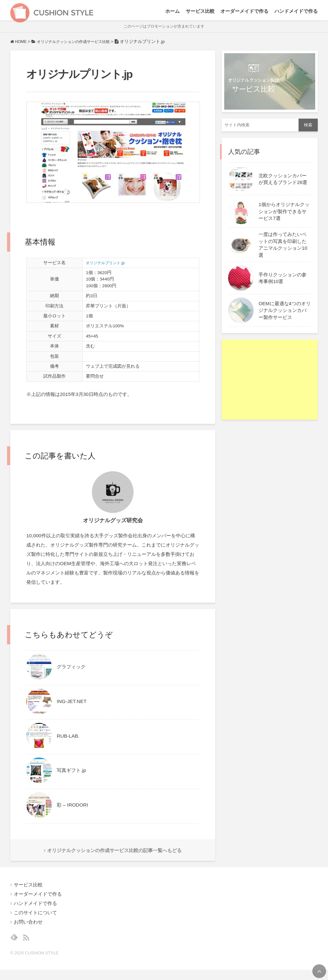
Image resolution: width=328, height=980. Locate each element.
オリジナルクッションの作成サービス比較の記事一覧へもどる (113, 857)
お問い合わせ (28, 930)
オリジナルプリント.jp (108, 268)
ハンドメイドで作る (296, 13)
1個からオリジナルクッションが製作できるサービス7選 (284, 217)
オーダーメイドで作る (244, 13)
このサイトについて (35, 921)
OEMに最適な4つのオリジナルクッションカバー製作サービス (285, 316)
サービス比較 (200, 13)
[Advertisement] (270, 385)
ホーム (172, 13)
